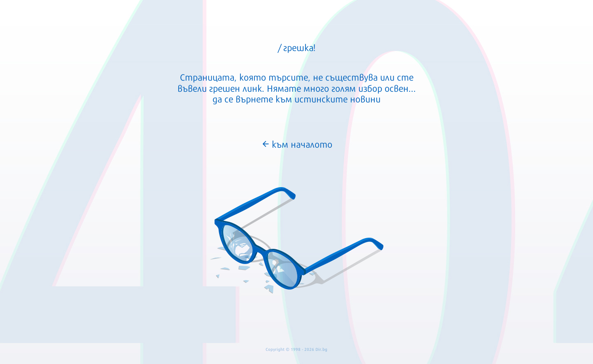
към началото (297, 144)
